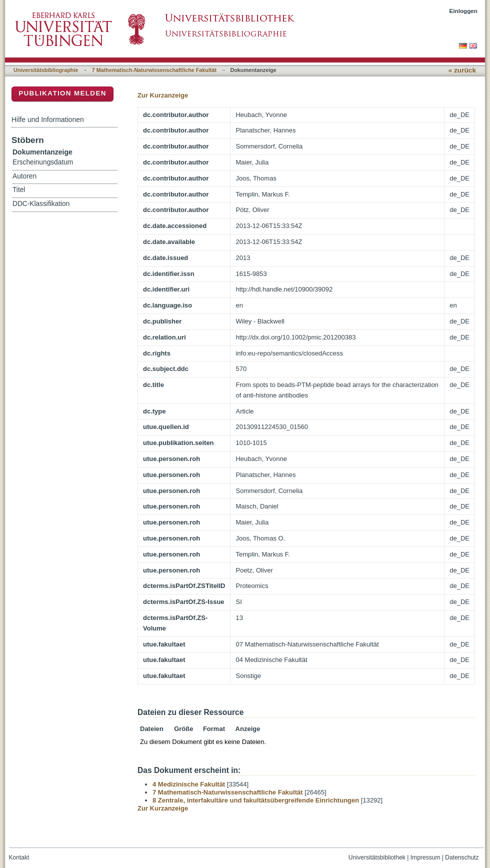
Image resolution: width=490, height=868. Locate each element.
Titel (19, 190)
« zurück (462, 70)
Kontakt (19, 857)
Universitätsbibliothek (377, 857)
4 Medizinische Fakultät (189, 784)
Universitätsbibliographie (46, 70)
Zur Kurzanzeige (163, 95)
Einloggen (464, 11)
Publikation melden (62, 93)
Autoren (24, 176)
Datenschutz (462, 857)
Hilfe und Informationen (48, 119)
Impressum (425, 857)
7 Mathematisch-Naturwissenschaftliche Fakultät (154, 70)
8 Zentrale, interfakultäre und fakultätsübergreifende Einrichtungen (256, 800)
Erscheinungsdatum (43, 162)
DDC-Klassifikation (41, 204)
